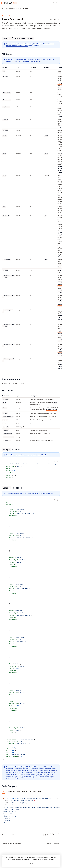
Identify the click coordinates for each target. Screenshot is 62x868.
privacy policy (37, 859)
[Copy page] (51, 19)
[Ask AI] (57, 462)
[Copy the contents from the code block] (54, 462)
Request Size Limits (43, 455)
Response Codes (51, 410)
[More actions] (60, 3)
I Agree (31, 863)
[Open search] (53, 3)
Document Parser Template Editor (29, 44)
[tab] (4, 791)
